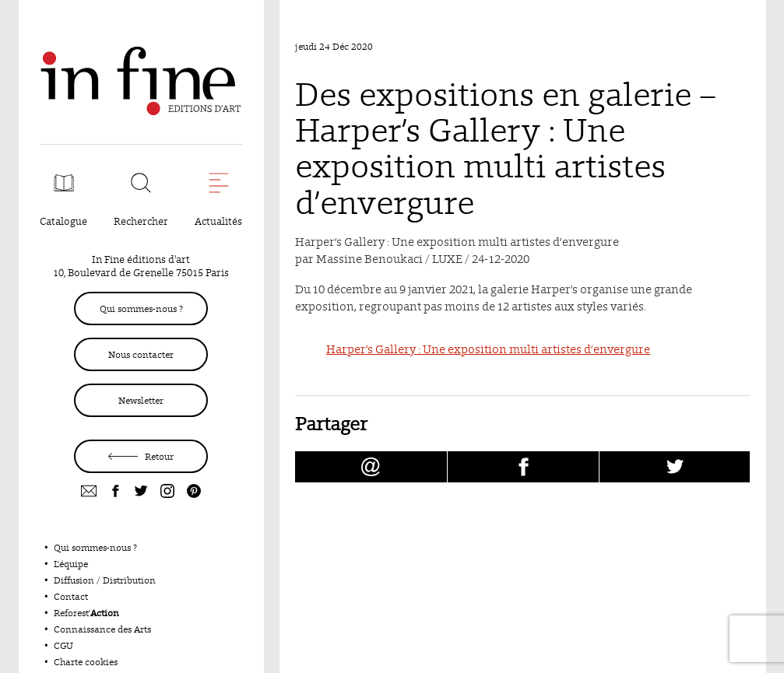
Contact (71, 596)
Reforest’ (86, 613)
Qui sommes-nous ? (141, 308)
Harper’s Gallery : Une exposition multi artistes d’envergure (488, 349)
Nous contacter (141, 354)
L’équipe (71, 564)
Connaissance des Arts (102, 629)
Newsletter (141, 400)
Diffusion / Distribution (105, 580)
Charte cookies (86, 662)
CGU (63, 645)
